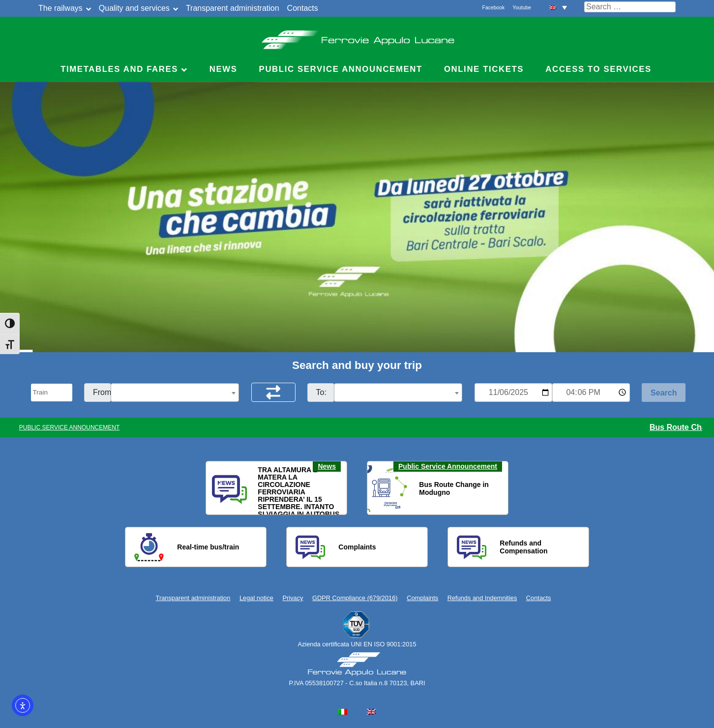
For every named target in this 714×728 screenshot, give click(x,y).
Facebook (494, 8)
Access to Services (598, 69)
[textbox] (175, 393)
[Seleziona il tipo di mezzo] (52, 393)
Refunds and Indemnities (482, 598)
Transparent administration (233, 8)
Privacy (293, 598)
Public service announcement (341, 69)
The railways (60, 8)
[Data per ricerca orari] (513, 393)
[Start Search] (664, 393)
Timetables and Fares (119, 69)
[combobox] (175, 393)
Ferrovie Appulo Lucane (357, 37)
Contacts (303, 8)
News (223, 69)
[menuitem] (558, 7)
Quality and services (134, 8)
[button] (219, 488)
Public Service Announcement (448, 466)
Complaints (422, 598)
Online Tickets (484, 69)
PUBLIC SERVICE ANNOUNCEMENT (70, 427)
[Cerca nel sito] (630, 7)
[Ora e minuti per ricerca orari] (591, 393)
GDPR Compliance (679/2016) (355, 598)
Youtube (522, 8)
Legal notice (256, 598)
